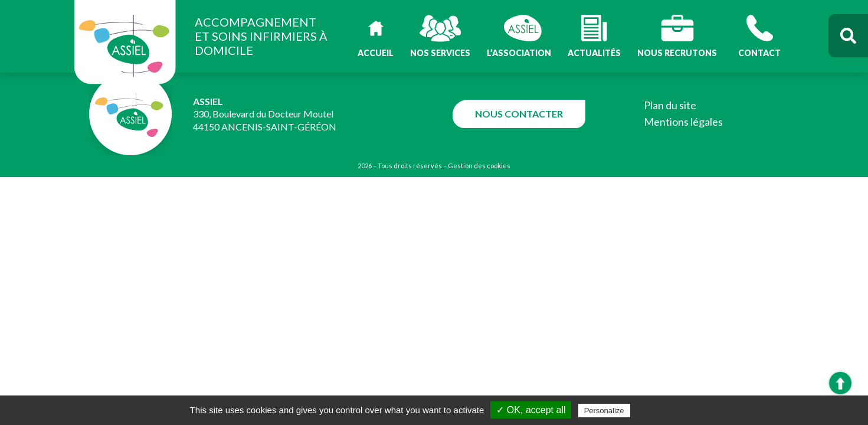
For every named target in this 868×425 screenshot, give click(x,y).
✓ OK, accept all (531, 410)
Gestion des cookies (479, 166)
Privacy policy (661, 410)
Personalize (604, 411)
